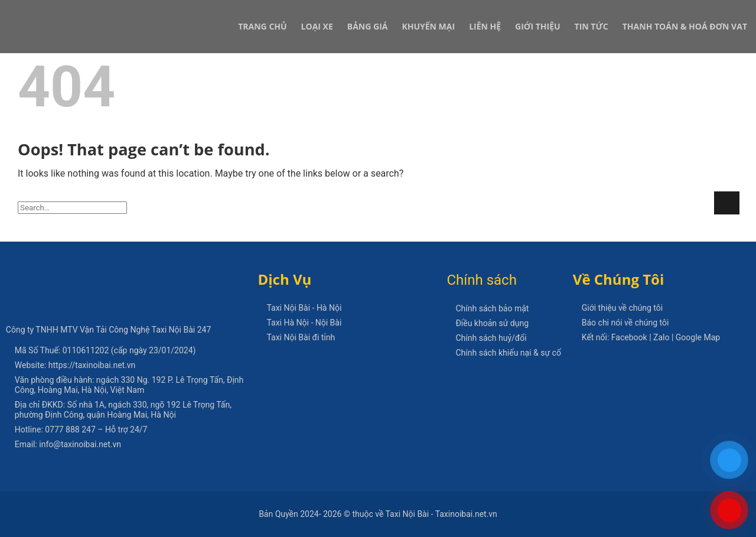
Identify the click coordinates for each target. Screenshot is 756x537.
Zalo (661, 337)
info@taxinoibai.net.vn (80, 444)
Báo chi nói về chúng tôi (625, 323)
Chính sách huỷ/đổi (491, 338)
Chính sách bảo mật (492, 308)
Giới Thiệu (537, 26)
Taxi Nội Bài (174, 330)
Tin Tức (592, 26)
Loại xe (317, 26)
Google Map (698, 337)
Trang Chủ (262, 26)
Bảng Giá (368, 26)
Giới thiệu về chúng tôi (622, 308)
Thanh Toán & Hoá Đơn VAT (685, 26)
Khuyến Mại (428, 26)
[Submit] (727, 203)
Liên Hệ (485, 26)
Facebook (629, 337)
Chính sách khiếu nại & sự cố (508, 353)
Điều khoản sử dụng (492, 323)
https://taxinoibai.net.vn (92, 365)
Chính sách (481, 280)
